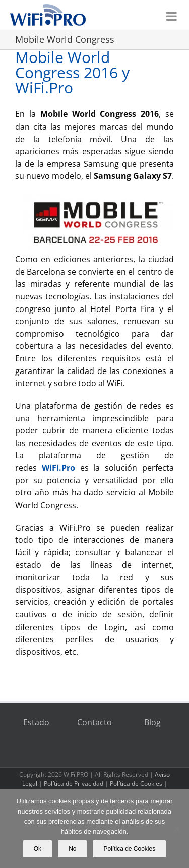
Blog (152, 722)
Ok (38, 849)
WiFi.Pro (58, 468)
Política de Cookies (136, 784)
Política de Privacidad (74, 784)
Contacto (94, 722)
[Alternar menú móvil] (172, 13)
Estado (36, 722)
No (72, 849)
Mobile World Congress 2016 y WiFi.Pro (72, 72)
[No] (176, 829)
